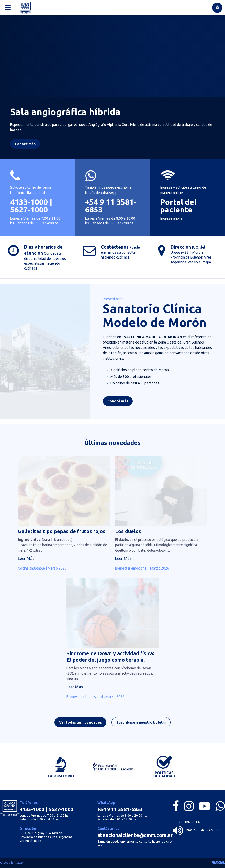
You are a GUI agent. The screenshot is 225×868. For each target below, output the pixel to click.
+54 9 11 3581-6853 (111, 206)
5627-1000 (29, 210)
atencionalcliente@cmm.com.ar (135, 835)
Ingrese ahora (171, 218)
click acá (31, 268)
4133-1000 (29, 202)
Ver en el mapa (199, 262)
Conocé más (118, 403)
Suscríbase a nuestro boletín (141, 724)
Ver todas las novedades (80, 724)
